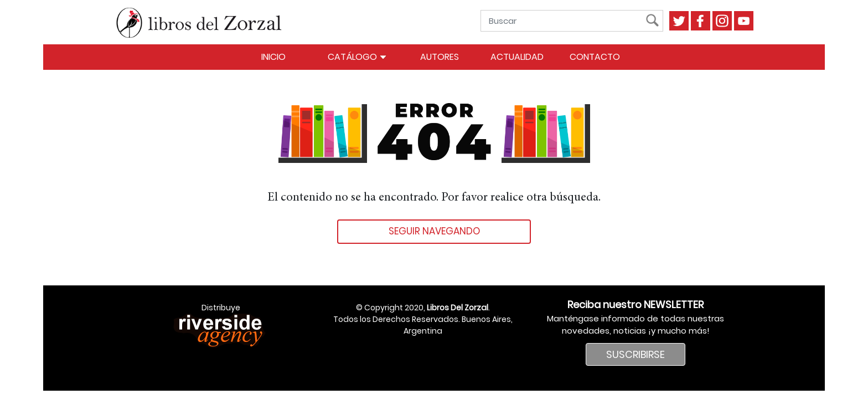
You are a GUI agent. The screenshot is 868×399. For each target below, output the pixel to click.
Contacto (595, 57)
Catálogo (357, 57)
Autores (440, 57)
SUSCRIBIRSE (635, 354)
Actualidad (517, 57)
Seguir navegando (434, 231)
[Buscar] (566, 21)
